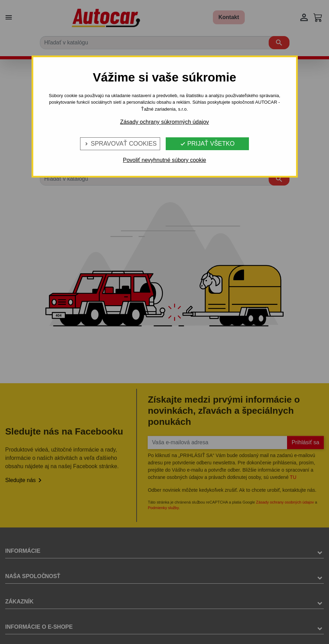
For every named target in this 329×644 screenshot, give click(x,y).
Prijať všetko (207, 144)
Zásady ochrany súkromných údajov (164, 122)
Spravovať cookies (120, 144)
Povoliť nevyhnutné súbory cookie (165, 160)
